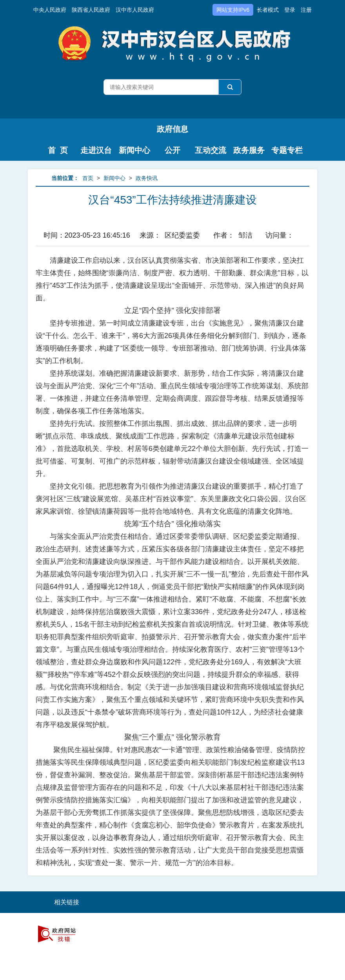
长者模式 (268, 10)
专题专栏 (287, 150)
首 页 (58, 150)
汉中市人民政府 (135, 10)
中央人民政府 (50, 10)
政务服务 (249, 150)
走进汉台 (96, 150)
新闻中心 (134, 150)
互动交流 (211, 150)
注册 (306, 10)
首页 (88, 178)
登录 (290, 10)
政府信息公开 (172, 132)
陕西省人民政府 (91, 10)
